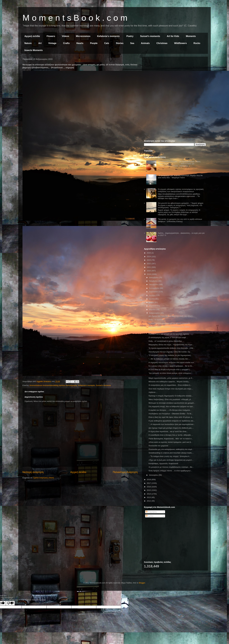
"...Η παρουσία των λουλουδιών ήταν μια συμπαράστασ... (172, 424)
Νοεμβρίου (154, 281)
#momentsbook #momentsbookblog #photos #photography (53, 385)
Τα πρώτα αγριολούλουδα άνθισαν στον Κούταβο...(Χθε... (172, 348)
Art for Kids (173, 36)
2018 (149, 480)
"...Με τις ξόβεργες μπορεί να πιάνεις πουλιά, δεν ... (169, 359)
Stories (120, 43)
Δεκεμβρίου (154, 277)
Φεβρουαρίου (155, 313)
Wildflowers (181, 43)
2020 (149, 271)
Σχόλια (149, 516)
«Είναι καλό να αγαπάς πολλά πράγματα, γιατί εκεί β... (170, 442)
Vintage (52, 43)
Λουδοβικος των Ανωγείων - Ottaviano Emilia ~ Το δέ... (171, 414)
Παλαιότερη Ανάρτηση (125, 472)
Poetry (130, 36)
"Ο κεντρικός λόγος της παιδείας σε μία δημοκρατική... (170, 355)
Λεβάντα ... (153, 392)
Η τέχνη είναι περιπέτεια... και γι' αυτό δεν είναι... (168, 431)
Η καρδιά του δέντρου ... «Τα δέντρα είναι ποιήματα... (170, 410)
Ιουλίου (152, 295)
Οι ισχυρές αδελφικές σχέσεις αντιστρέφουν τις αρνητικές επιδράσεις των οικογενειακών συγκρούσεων (181, 190)
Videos (65, 36)
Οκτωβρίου (154, 284)
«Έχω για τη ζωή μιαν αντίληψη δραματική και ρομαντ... (171, 460)
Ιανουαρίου (154, 475)
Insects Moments (34, 50)
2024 (149, 257)
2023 (149, 260)
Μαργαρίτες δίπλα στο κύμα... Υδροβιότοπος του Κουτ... (171, 345)
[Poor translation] (10, 603)
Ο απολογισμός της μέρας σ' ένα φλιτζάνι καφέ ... (168, 337)
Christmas (162, 43)
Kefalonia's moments (108, 36)
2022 (149, 264)
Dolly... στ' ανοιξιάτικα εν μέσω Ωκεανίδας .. (166, 341)
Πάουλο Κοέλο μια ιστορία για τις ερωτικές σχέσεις (169, 334)
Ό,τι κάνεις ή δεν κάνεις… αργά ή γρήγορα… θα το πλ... (171, 366)
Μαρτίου (153, 309)
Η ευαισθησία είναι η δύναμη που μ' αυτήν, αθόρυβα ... (171, 435)
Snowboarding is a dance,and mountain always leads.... (171, 453)
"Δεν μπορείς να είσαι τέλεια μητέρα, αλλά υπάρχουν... (170, 373)
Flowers (51, 36)
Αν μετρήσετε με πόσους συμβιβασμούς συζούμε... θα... (171, 467)
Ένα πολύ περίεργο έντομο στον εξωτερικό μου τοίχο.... (171, 389)
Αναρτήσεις (151, 512)
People (94, 43)
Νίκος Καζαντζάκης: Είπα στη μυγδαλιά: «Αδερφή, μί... (170, 399)
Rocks (197, 43)
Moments (191, 36)
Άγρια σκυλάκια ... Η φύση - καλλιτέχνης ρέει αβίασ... (170, 327)
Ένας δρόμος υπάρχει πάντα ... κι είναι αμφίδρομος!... (170, 471)
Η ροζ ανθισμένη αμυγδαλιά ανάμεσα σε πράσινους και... (172, 421)
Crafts (66, 43)
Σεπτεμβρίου (154, 288)
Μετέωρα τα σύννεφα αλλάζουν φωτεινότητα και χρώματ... (172, 403)
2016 (149, 487)
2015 (149, 490)
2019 (149, 274)
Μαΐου (152, 302)
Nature (28, 43)
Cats (107, 43)
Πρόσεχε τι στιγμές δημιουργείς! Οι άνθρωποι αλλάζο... (171, 396)
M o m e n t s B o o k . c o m (75, 18)
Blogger (142, 583)
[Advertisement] (175, 78)
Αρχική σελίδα (32, 36)
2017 (149, 483)
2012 (149, 501)
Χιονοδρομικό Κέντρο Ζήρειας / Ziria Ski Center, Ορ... (170, 352)
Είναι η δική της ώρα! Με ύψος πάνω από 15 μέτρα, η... (171, 417)
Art (40, 43)
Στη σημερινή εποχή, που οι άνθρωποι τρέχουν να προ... (171, 406)
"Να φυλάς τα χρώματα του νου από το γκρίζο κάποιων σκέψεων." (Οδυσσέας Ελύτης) (180, 220)
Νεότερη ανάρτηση (33, 472)
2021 (149, 267)
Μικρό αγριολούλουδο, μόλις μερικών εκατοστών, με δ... (171, 378)
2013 (149, 497)
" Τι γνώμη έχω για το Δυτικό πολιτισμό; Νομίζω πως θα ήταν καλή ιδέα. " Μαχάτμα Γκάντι (180, 177)
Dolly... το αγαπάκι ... (157, 320)
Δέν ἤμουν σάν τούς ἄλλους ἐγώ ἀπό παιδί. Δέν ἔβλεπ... (171, 316)
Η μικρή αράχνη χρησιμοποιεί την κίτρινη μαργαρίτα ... (170, 323)
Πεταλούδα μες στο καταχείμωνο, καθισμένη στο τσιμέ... (171, 449)
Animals (145, 43)
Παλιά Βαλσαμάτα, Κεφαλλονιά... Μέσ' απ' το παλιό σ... (171, 439)
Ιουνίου (152, 299)
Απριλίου (153, 306)
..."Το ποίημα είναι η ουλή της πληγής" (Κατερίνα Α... (170, 456)
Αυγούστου (154, 292)
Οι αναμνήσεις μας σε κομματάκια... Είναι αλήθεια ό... (170, 385)
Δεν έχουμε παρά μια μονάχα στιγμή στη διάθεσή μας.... (171, 428)
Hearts (80, 43)
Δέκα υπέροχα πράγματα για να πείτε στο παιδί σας (169, 330)
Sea (132, 43)
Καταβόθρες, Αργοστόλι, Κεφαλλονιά (163, 464)
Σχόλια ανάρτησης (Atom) (44, 478)
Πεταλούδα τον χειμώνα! (158, 446)
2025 (149, 253)
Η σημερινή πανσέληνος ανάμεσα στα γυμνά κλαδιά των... (172, 362)
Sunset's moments (150, 36)
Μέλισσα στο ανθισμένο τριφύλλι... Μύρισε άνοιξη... (169, 382)
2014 (149, 494)
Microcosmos (83, 36)
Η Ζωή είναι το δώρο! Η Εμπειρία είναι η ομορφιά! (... (170, 369)
